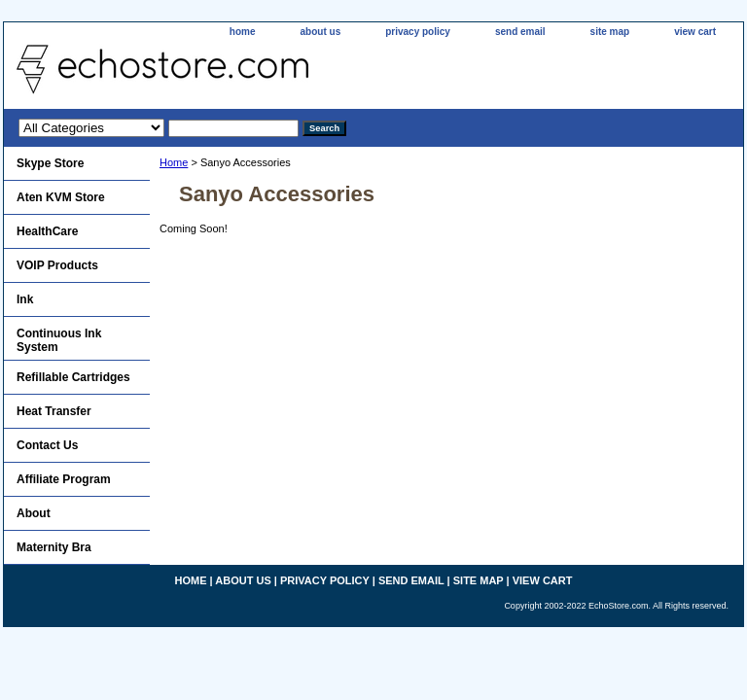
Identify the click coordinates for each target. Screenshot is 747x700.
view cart (695, 32)
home (243, 32)
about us (321, 32)
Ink (25, 299)
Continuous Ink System (59, 340)
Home (174, 162)
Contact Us (47, 445)
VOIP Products (57, 265)
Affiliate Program (64, 479)
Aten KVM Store (61, 197)
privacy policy (418, 32)
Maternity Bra (54, 547)
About (34, 513)
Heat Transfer (54, 411)
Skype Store (50, 163)
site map (610, 32)
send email (520, 32)
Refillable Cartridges (73, 377)
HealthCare (47, 231)
